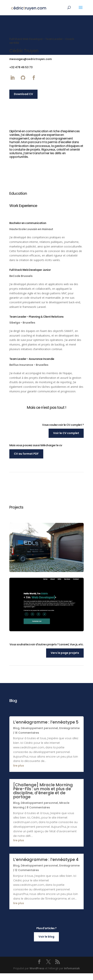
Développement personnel (39, 735)
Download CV (23, 94)
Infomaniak (72, 975)
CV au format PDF (26, 454)
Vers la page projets (65, 659)
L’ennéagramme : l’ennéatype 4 (46, 866)
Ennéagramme (69, 735)
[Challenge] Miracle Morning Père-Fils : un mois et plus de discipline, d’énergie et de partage (43, 797)
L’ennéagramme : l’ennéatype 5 (46, 729)
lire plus (19, 772)
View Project (46, 626)
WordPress (37, 975)
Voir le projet (46, 564)
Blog (16, 735)
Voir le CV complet (66, 433)
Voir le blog (46, 943)
